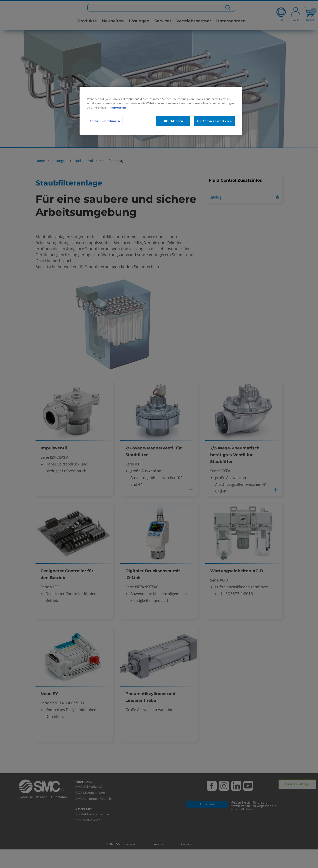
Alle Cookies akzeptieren (214, 121)
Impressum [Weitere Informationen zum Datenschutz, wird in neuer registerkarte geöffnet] (118, 107)
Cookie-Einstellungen (105, 121)
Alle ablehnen (173, 121)
